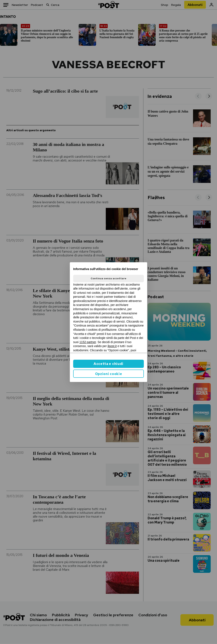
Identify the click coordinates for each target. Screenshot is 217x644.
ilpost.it (112, 346)
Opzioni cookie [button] (109, 374)
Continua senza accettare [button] (108, 278)
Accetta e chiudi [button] (108, 364)
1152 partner (88, 342)
